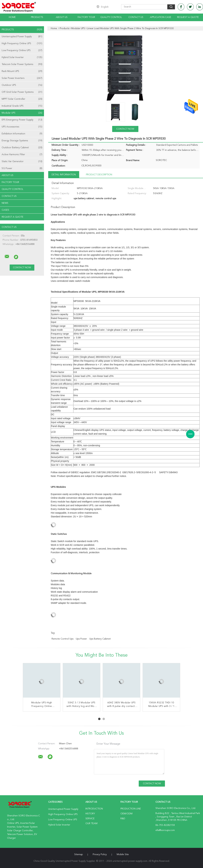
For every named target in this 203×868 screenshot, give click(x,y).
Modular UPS (22, 113)
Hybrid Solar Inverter (22, 57)
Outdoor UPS (22, 85)
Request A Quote (188, 17)
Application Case (161, 17)
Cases (5, 210)
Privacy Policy (100, 854)
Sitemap (78, 854)
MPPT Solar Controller (22, 99)
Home (12, 17)
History (90, 814)
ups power (81, 639)
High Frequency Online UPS (22, 43)
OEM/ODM (126, 814)
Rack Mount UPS (22, 71)
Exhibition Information (22, 134)
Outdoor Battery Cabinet (22, 148)
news (5, 203)
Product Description (99, 175)
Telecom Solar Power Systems (22, 64)
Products (37, 17)
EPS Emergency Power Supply (22, 120)
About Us (62, 17)
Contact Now (125, 129)
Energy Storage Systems (22, 141)
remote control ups (63, 639)
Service (90, 819)
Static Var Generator (22, 161)
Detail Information (64, 175)
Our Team (91, 823)
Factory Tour (86, 17)
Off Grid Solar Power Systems (22, 92)
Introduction (94, 809)
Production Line (131, 809)
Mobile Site (123, 854)
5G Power (22, 168)
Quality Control (111, 17)
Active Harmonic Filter (22, 155)
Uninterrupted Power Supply (22, 37)
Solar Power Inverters (22, 78)
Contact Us (136, 17)
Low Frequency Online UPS (22, 50)
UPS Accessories (22, 127)
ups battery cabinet (100, 639)
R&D (123, 819)
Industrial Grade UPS (22, 106)
